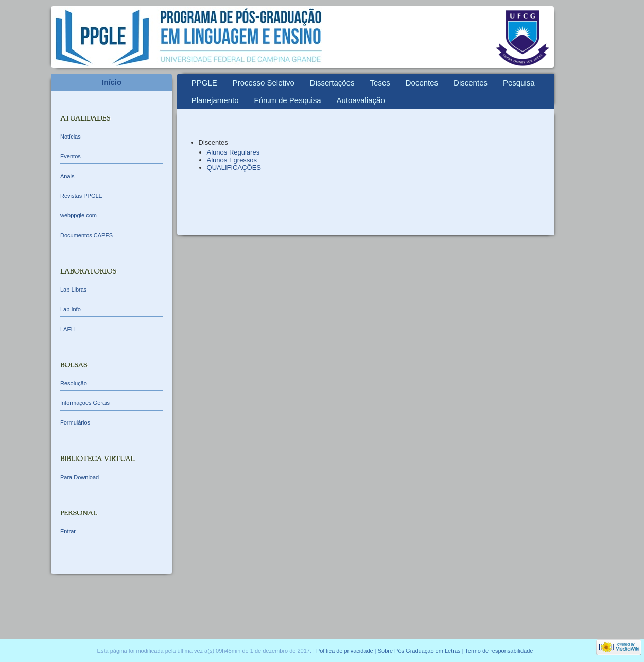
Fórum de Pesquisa (287, 100)
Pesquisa (519, 83)
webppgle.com (79, 215)
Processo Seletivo (264, 83)
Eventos (71, 156)
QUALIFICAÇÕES (234, 168)
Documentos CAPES (86, 235)
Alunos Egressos (232, 160)
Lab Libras (73, 290)
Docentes (422, 83)
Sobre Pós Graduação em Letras (419, 651)
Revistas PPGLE (81, 196)
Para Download (80, 477)
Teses (380, 83)
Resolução (74, 383)
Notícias (71, 137)
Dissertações (332, 83)
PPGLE (204, 83)
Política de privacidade (345, 651)
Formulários (75, 422)
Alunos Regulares (233, 152)
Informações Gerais (85, 403)
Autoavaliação (361, 100)
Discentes (471, 83)
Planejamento (215, 100)
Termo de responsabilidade (499, 651)
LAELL (69, 329)
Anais (67, 176)
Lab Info (71, 309)
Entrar (68, 531)
